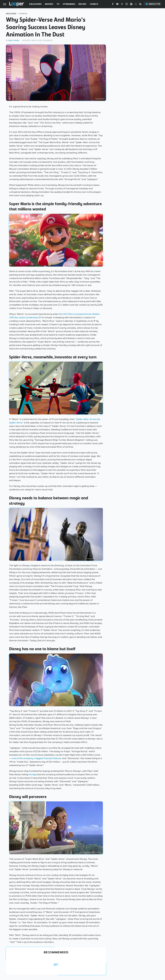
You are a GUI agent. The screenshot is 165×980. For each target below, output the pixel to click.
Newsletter (153, 4)
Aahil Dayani (14, 40)
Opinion (23, 14)
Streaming (69, 4)
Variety (32, 774)
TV (58, 4)
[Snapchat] (136, 5)
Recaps (82, 4)
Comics (94, 4)
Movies (49, 4)
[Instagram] (127, 5)
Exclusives (35, 4)
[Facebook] (113, 5)
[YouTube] (117, 5)
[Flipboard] (131, 5)
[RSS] (140, 5)
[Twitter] (122, 5)
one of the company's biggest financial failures (37, 758)
